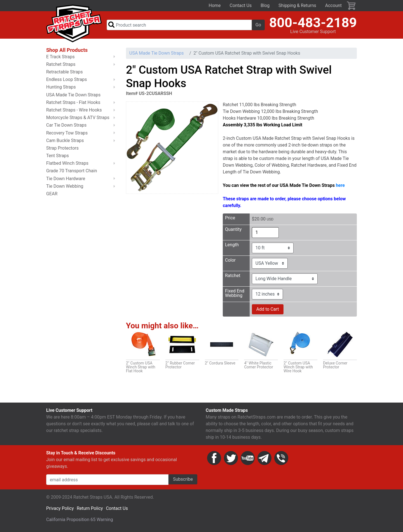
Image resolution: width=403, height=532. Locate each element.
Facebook (214, 458)
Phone (281, 458)
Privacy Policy (60, 508)
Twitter (231, 458)
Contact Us (241, 5)
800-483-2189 (313, 23)
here (340, 185)
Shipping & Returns (297, 5)
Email (264, 458)
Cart (352, 6)
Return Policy (90, 508)
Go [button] (258, 25)
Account (333, 5)
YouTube (248, 458)
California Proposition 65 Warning (80, 520)
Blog (265, 5)
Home (215, 5)
